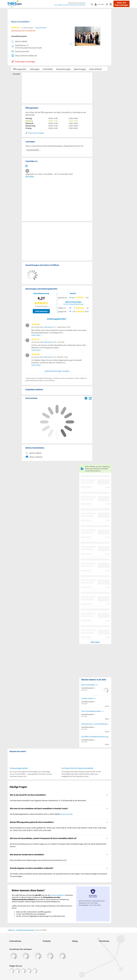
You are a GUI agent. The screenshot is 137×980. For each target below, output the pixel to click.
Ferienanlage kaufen (19, 768)
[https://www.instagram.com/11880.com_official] (17, 971)
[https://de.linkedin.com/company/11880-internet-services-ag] (29, 971)
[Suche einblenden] (93, 4)
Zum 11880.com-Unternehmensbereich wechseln (70, 5)
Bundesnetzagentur (58, 895)
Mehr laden (95, 642)
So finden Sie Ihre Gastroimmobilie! (77, 768)
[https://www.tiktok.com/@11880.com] (23, 971)
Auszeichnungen (63, 69)
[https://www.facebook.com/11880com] (12, 971)
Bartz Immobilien (88, 685)
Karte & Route (96, 69)
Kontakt (16, 74)
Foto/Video (48, 69)
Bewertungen (80, 69)
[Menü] (112, 4)
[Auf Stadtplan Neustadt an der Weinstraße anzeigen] (90, 398)
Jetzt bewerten (41, 311)
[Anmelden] (100, 4)
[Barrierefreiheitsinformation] (108, 4)
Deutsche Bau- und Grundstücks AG (95, 724)
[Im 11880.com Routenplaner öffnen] (86, 398)
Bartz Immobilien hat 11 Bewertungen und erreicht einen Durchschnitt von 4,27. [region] (38, 860)
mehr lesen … (37, 335)
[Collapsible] (107, 795)
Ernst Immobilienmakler (91, 711)
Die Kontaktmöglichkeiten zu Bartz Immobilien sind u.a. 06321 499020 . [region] (41, 814)
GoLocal (48, 327)
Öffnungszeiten (20, 69)
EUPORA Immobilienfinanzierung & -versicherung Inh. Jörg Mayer (95, 737)
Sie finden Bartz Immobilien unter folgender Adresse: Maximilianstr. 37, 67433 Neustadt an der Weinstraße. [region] (48, 800)
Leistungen (35, 69)
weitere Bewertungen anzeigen (57, 371)
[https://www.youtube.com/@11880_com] (35, 971)
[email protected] (66, 814)
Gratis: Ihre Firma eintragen (121, 4)
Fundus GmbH (87, 698)
